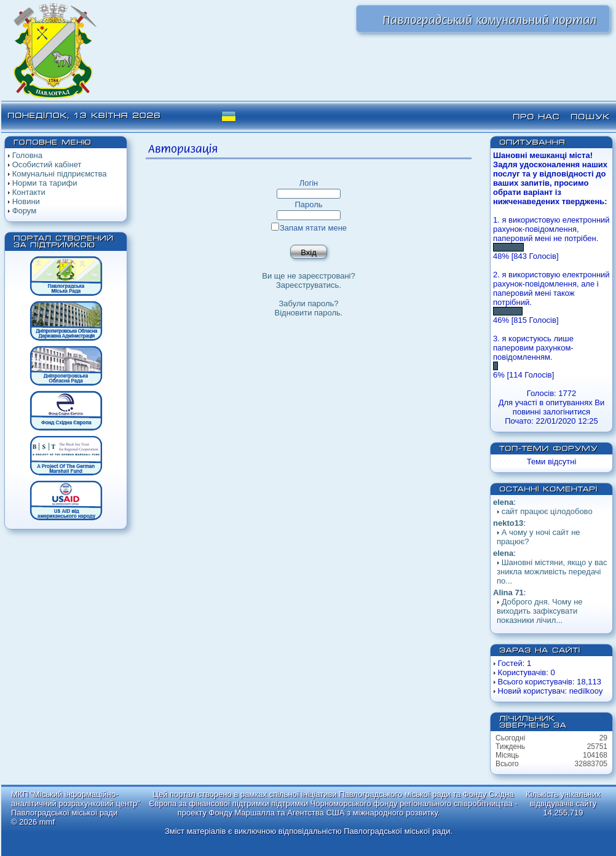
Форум (25, 211)
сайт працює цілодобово (547, 511)
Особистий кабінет (47, 164)
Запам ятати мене (309, 228)
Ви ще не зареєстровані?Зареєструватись (308, 280)
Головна (27, 155)
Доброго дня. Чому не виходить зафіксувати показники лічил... (540, 611)
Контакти (29, 192)
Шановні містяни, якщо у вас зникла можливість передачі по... (552, 572)
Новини (26, 201)
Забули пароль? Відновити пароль (308, 308)
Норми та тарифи (45, 183)
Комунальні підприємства (60, 174)
